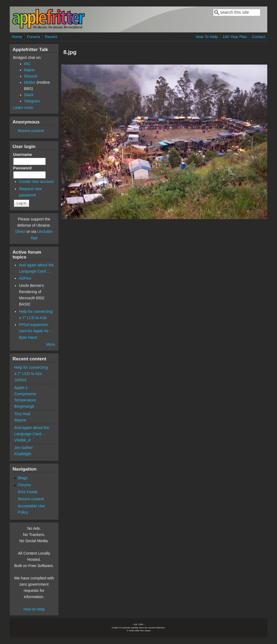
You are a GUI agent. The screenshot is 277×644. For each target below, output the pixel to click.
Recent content (31, 131)
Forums (33, 37)
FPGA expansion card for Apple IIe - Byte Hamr (35, 331)
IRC (27, 64)
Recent (51, 37)
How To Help (207, 37)
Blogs (23, 478)
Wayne (20, 420)
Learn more (23, 108)
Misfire (30, 82)
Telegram (32, 101)
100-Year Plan (235, 37)
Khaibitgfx (23, 454)
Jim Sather (24, 448)
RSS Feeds (28, 492)
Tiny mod (22, 414)
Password (24, 168)
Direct (21, 232)
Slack (29, 95)
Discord (31, 76)
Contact (259, 37)
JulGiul (20, 380)
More (50, 344)
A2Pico (25, 278)
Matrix (29, 70)
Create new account (36, 182)
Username (24, 155)
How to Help (34, 609)
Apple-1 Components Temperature (25, 394)
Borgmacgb (24, 406)
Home (17, 37)
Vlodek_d (22, 440)
